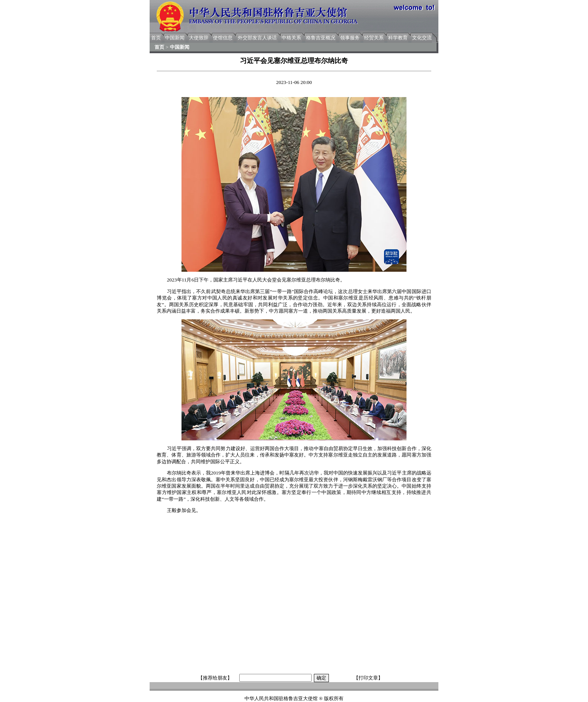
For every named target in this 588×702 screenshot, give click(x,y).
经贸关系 (374, 38)
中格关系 (291, 38)
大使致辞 (199, 38)
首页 (156, 38)
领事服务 (350, 38)
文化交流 (422, 38)
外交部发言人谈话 (257, 38)
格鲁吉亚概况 (321, 38)
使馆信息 (223, 38)
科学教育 (398, 38)
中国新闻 (175, 38)
